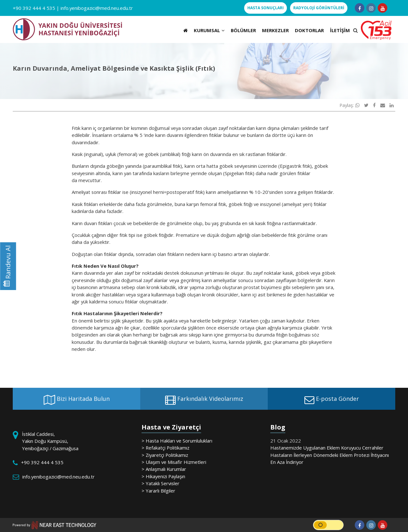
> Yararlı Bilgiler (158, 491)
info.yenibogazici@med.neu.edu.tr (97, 8)
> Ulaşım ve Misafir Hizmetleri (174, 462)
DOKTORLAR (309, 30)
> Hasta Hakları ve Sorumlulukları (177, 441)
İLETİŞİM (340, 30)
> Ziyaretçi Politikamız (165, 455)
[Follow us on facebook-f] (360, 8)
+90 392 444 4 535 (34, 8)
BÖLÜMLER (243, 30)
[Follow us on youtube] (382, 8)
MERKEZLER (275, 30)
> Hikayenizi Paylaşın (163, 476)
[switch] (328, 525)
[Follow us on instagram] (371, 8)
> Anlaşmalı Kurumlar (164, 469)
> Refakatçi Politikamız (165, 448)
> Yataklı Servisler (160, 483)
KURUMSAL (209, 30)
